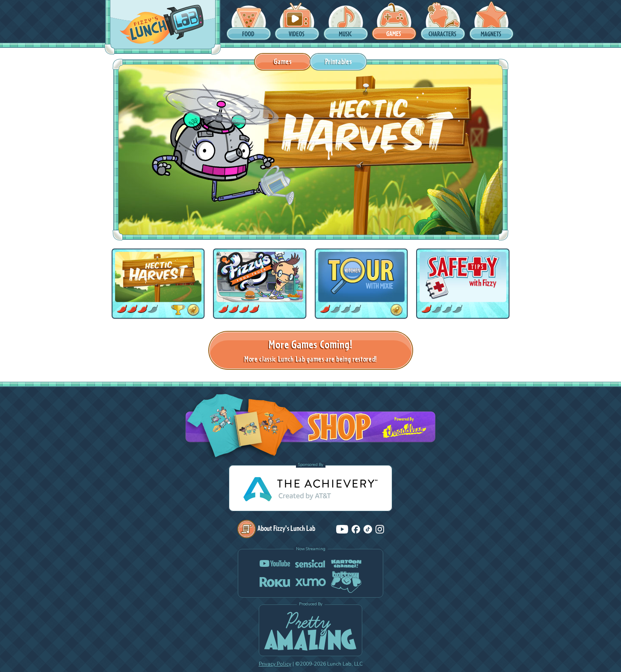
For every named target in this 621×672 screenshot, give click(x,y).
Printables (339, 61)
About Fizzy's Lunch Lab (276, 528)
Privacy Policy (275, 664)
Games (282, 61)
